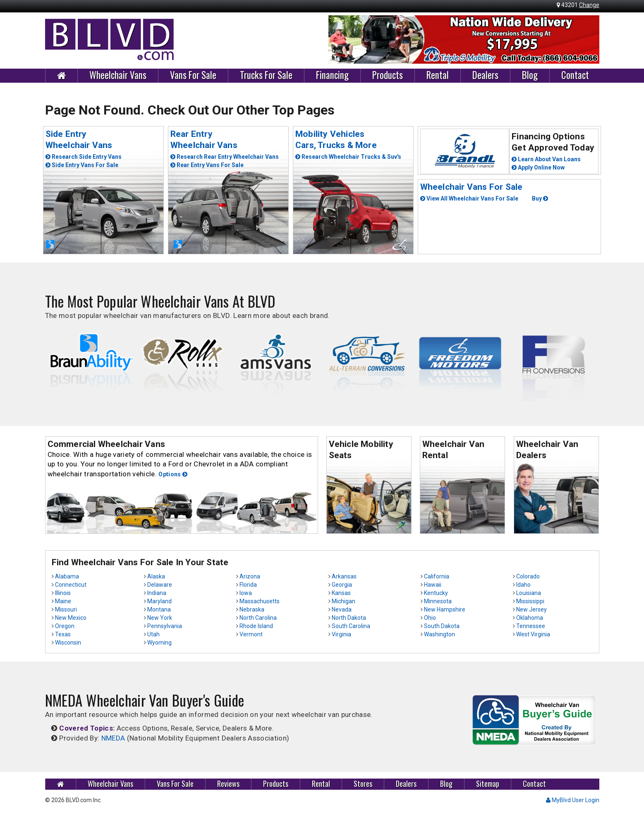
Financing (332, 75)
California (437, 576)
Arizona (250, 576)
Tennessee (531, 626)
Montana (159, 609)
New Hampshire (445, 609)
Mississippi (530, 601)
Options (173, 474)
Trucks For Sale (266, 75)
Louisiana (529, 593)
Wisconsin (68, 643)
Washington (439, 634)
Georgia (342, 585)
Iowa (246, 593)
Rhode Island (256, 626)
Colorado (528, 576)
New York (160, 618)
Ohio (430, 618)
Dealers (485, 75)
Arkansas (344, 576)
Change (589, 5)
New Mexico (71, 618)
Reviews (228, 784)
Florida (248, 585)
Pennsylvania (165, 626)
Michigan (344, 601)
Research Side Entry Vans (84, 157)
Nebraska (252, 609)
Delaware (160, 585)
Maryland (159, 601)
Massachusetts (260, 601)
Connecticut (71, 585)
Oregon (65, 626)
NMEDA (113, 738)
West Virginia (533, 634)
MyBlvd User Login (573, 800)
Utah (153, 634)
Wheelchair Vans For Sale (472, 187)
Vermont (251, 634)
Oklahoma (530, 618)
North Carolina (258, 618)
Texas (63, 634)
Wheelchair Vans (118, 75)
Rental (438, 75)
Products (388, 75)
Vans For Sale (193, 75)
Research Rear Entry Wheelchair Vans (225, 157)
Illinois (63, 593)
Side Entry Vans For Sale (82, 165)
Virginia (341, 634)
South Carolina (351, 626)
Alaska (156, 576)
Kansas (341, 593)
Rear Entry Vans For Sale (207, 165)
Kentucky (436, 593)
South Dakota (442, 626)
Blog (530, 75)
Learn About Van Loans (546, 159)
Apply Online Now (538, 167)
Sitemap (488, 784)
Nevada (342, 609)
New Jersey (531, 609)
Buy (540, 198)
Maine (63, 601)
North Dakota (349, 618)
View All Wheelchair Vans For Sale (469, 198)
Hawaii (433, 585)
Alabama (67, 576)
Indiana (157, 593)
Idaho (523, 585)
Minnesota (438, 601)
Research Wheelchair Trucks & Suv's (348, 157)
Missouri (66, 609)
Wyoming (159, 643)
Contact (575, 75)
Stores (363, 784)
